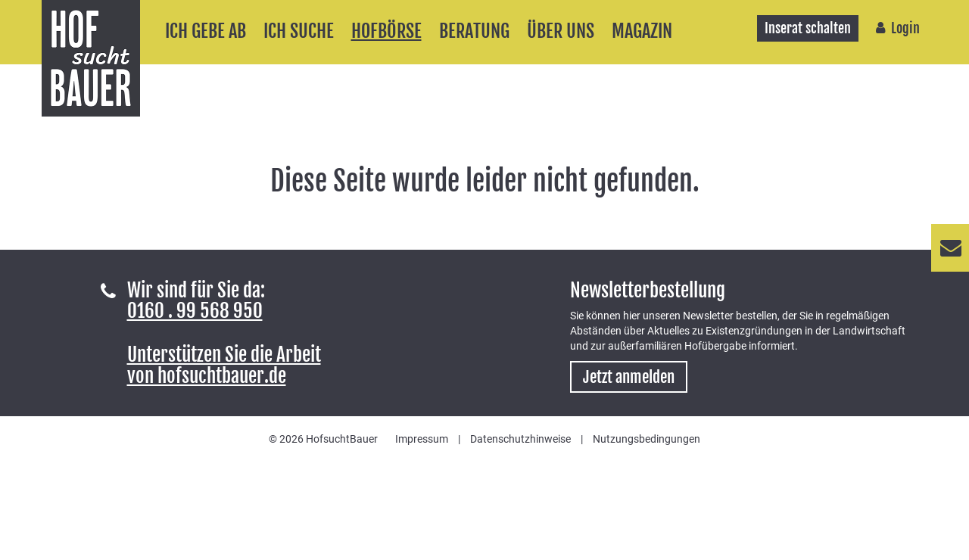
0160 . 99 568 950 (195, 311)
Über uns (561, 31)
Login (905, 28)
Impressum (422, 439)
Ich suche (299, 31)
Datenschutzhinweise (520, 439)
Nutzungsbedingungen (647, 439)
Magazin (642, 31)
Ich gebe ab (206, 31)
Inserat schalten (808, 28)
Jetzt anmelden (629, 377)
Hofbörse (386, 31)
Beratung (474, 31)
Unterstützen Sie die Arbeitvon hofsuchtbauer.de (224, 365)
